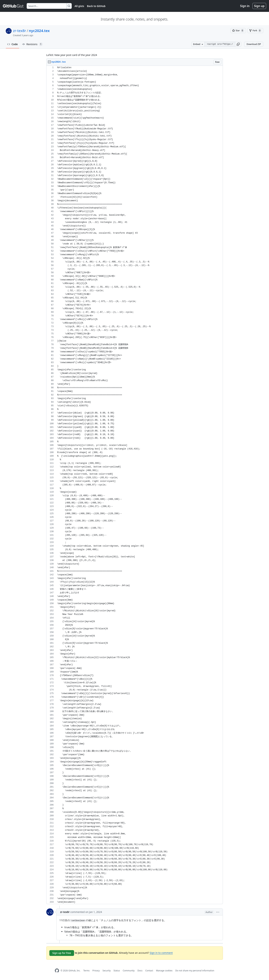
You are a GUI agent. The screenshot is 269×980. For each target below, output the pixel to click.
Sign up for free (62, 953)
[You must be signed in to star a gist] (238, 31)
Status (117, 971)
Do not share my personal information (195, 971)
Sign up (259, 6)
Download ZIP (254, 44)
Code (13, 44)
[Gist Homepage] (13, 6)
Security (107, 971)
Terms (86, 971)
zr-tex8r (19, 31)
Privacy (96, 971)
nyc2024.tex (39, 31)
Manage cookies (164, 971)
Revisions (32, 44)
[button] (238, 44)
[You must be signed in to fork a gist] (255, 31)
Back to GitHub (96, 6)
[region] (135, 485)
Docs (140, 971)
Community (129, 971)
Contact (149, 971)
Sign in (245, 6)
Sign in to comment (161, 953)
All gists (79, 6)
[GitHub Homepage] (57, 971)
